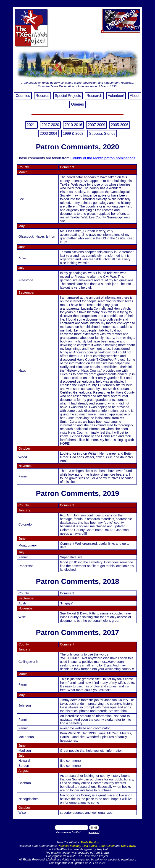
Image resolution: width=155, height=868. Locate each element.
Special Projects (68, 96)
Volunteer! (116, 96)
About (135, 96)
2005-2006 (120, 125)
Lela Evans (90, 846)
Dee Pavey (128, 846)
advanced (94, 832)
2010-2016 (73, 125)
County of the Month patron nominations (103, 158)
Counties (23, 96)
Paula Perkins (90, 842)
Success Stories (102, 133)
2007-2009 (96, 125)
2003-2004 (49, 133)
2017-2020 (50, 125)
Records (42, 96)
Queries (77, 104)
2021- (31, 125)
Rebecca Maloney (69, 846)
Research (94, 96)
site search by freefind (68, 832)
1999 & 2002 (73, 133)
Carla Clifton (107, 846)
